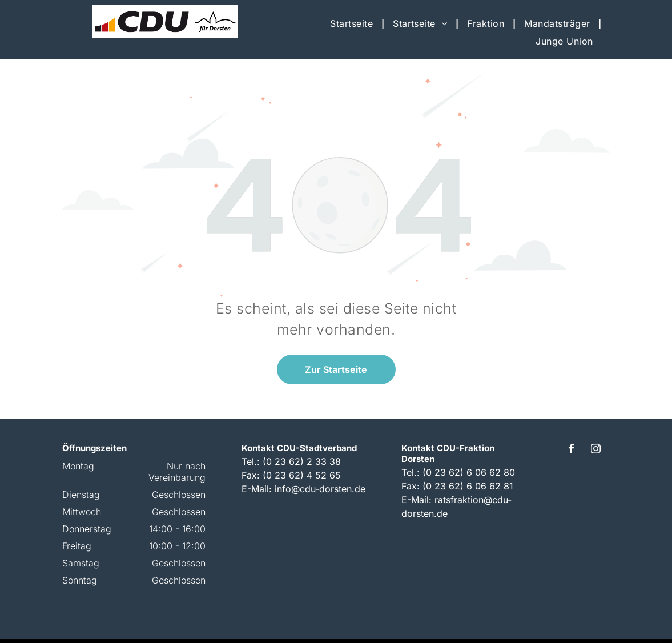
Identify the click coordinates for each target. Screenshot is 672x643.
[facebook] (572, 450)
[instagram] (596, 450)
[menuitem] (353, 23)
